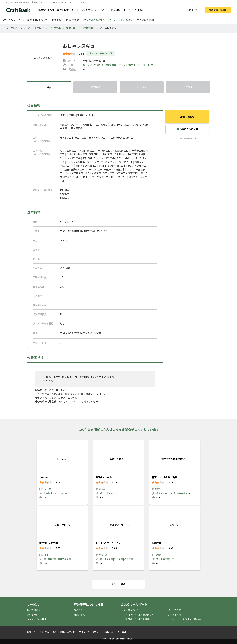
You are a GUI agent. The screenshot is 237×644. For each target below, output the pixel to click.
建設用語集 (79, 614)
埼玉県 (102, 489)
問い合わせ (187, 117)
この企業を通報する (187, 138)
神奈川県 (71, 28)
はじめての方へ (131, 610)
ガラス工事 (55, 28)
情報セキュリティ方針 (115, 632)
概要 (49, 87)
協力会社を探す (46, 10)
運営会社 (31, 632)
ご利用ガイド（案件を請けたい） (139, 619)
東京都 (46, 555)
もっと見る (118, 584)
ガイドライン (174, 610)
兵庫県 (158, 489)
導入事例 (78, 610)
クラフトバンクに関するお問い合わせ (186, 619)
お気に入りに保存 (187, 129)
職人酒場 (116, 10)
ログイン (194, 10)
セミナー (104, 10)
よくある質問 (174, 614)
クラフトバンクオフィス (84, 10)
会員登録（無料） (218, 10)
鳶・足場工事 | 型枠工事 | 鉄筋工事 (116, 559)
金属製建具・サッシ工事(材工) (121, 65)
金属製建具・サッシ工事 (55, 493)
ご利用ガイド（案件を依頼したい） (141, 614)
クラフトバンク (14, 28)
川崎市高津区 (88, 28)
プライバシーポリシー (90, 632)
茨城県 (158, 555)
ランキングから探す (37, 619)
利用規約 (44, 632)
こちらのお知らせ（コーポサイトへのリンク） (113, 20)
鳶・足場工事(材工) (93, 65)
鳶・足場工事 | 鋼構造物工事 (57, 559)
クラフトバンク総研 (134, 10)
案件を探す (63, 10)
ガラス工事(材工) (147, 65)
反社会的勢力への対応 (64, 632)
